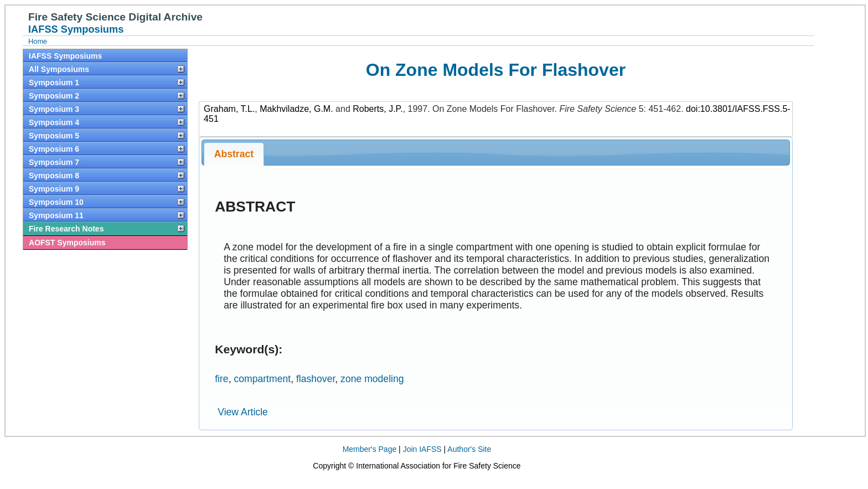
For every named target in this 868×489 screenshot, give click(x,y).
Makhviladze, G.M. (296, 109)
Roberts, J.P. (378, 109)
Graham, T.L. (229, 109)
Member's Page (370, 449)
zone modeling (372, 379)
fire (221, 379)
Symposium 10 (56, 202)
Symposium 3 (54, 109)
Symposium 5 (54, 136)
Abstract (234, 154)
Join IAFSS (422, 449)
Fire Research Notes (66, 229)
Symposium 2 (54, 96)
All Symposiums (59, 69)
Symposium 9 (54, 189)
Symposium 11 (56, 215)
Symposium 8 (54, 176)
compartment (262, 379)
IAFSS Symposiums (65, 56)
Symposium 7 (54, 162)
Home (38, 41)
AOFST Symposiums (67, 243)
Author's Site (469, 449)
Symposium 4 (54, 122)
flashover (316, 379)
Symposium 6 (54, 149)
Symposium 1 (54, 83)
